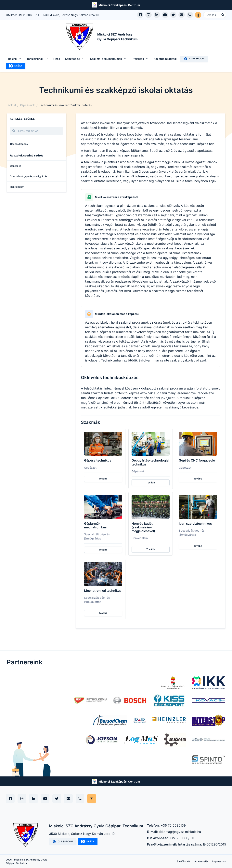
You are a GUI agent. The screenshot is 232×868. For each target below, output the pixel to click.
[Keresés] (37, 131)
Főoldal (11, 105)
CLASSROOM (194, 59)
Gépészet (15, 166)
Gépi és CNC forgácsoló (197, 460)
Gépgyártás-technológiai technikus (150, 462)
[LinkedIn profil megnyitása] (157, 15)
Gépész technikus (98, 460)
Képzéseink (27, 105)
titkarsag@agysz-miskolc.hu (180, 832)
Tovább (103, 479)
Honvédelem (17, 187)
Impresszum (219, 861)
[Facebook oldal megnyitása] (140, 15)
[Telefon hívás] (190, 15)
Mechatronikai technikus (103, 591)
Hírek (57, 59)
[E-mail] (68, 799)
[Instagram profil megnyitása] (148, 15)
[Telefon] (80, 799)
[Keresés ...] (215, 15)
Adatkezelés (201, 861)
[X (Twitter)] (57, 799)
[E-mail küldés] (182, 15)
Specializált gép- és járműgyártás (29, 176)
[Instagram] (22, 799)
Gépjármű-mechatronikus (95, 525)
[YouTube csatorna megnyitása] (165, 15)
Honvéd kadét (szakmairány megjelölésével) (143, 527)
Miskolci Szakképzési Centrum (119, 5)
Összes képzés (19, 144)
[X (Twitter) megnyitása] (173, 15)
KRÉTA (16, 66)
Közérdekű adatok (166, 59)
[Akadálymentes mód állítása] (92, 799)
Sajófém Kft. (184, 861)
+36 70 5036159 (173, 825)
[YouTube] (45, 799)
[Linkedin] (33, 799)
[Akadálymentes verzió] (198, 15)
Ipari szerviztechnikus (195, 524)
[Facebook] (10, 799)
